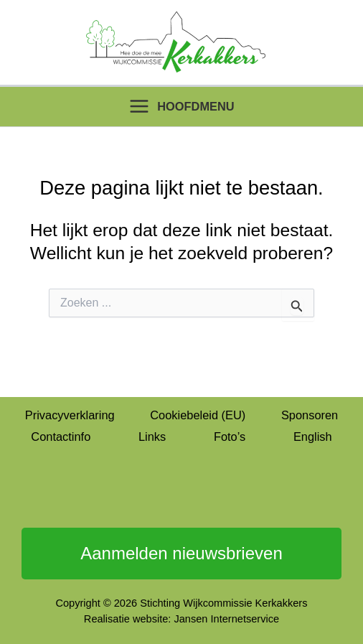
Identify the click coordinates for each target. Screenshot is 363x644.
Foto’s (230, 437)
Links (152, 437)
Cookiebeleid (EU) (198, 415)
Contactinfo (61, 437)
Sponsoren (310, 415)
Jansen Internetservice (226, 619)
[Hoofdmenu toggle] (181, 107)
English (313, 437)
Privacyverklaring (70, 415)
